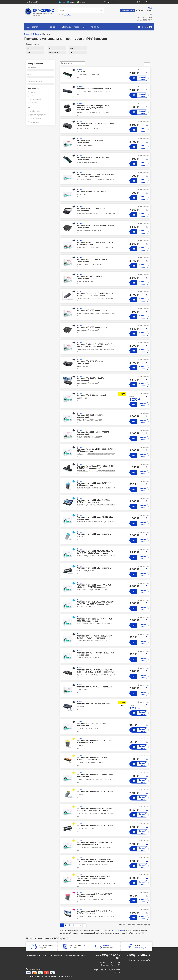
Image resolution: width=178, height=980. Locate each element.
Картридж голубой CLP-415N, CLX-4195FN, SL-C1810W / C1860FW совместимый (95, 552)
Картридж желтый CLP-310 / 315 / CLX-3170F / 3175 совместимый (93, 759)
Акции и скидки (32, 956)
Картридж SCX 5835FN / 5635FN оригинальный (90, 379)
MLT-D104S (81, 72)
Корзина (145, 27)
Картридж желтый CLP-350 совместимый (95, 792)
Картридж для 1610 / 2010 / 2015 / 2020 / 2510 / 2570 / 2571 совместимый (94, 637)
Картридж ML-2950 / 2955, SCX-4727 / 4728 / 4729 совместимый (96, 243)
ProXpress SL (53, 52)
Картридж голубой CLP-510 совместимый (95, 568)
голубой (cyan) (35, 111)
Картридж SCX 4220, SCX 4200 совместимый (90, 362)
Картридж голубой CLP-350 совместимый (95, 534)
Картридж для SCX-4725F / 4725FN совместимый (92, 725)
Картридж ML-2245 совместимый (91, 191)
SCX (72, 48)
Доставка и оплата (61, 956)
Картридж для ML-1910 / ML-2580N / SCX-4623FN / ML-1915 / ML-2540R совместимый (96, 671)
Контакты (95, 27)
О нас (85, 27)
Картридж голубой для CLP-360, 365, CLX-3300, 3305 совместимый (95, 620)
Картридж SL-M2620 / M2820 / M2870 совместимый (93, 433)
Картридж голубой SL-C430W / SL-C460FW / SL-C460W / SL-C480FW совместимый (95, 603)
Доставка (67, 27)
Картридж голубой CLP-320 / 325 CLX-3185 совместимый (95, 518)
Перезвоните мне (128, 11)
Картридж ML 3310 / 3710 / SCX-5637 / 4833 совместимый (95, 124)
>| (84, 925)
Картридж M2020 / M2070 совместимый (94, 89)
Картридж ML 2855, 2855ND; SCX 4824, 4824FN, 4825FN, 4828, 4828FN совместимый (93, 108)
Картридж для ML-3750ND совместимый (94, 687)
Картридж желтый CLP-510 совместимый (95, 826)
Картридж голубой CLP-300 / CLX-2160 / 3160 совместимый (94, 484)
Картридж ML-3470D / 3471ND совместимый (90, 277)
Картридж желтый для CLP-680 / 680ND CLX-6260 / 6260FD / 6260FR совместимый (95, 861)
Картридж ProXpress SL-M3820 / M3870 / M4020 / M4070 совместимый (94, 345)
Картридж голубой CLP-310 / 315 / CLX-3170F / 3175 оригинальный (93, 501)
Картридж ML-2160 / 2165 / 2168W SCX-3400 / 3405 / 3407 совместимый (96, 175)
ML (50, 48)
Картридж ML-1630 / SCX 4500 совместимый (90, 141)
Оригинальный (35, 99)
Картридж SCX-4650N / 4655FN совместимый (90, 416)
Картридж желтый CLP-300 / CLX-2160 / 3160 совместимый (94, 742)
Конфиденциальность (78, 956)
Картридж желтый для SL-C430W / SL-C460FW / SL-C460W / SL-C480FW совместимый (93, 879)
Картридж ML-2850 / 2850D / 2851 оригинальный (91, 209)
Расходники (54, 27)
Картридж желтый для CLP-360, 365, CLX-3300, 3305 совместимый (95, 844)
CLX (29, 52)
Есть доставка (118, 931)
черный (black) (35, 122)
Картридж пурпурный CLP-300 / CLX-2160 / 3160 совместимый (95, 895)
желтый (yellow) (35, 118)
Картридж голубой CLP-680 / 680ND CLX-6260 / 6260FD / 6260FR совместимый (94, 586)
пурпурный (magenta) (38, 115)
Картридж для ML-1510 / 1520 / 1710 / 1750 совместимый (95, 654)
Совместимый (35, 103)
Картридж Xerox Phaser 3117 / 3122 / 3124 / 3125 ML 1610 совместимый (95, 467)
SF (71, 52)
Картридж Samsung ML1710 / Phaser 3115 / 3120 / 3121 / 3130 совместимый (95, 294)
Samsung (33, 92)
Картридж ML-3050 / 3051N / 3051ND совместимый (92, 260)
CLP (29, 48)
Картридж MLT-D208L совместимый (92, 327)
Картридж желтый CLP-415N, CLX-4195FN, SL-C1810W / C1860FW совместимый (95, 810)
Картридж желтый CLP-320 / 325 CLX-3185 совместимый (95, 776)
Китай (32, 96)
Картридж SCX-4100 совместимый (91, 395)
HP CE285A (67, 15)
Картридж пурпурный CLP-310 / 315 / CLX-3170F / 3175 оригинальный (95, 912)
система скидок (140, 948)
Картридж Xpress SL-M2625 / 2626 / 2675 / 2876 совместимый (95, 450)
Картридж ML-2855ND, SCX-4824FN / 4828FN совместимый (96, 226)
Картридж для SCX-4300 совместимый (93, 704)
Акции (77, 27)
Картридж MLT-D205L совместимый (92, 310)
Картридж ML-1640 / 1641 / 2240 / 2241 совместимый (93, 158)
